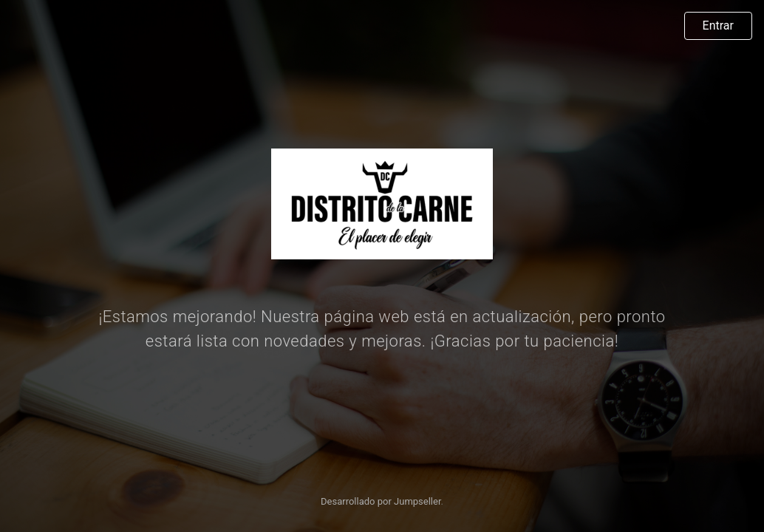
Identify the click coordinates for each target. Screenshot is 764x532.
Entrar (718, 25)
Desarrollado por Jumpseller (381, 501)
